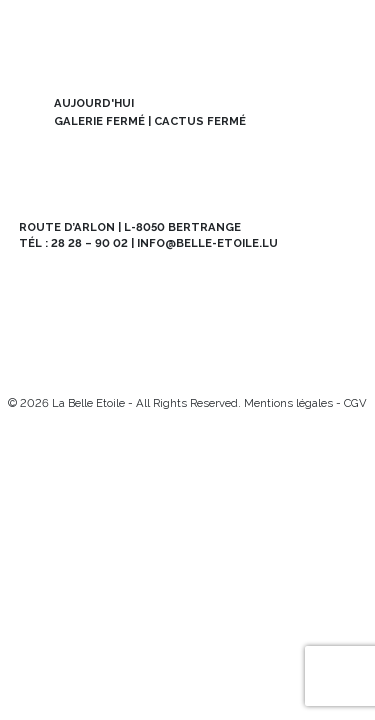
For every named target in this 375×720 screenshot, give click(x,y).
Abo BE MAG (271, 286)
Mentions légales (288, 403)
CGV (355, 403)
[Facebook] (61, 369)
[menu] (339, 36)
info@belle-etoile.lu (207, 243)
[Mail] (93, 369)
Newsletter (103, 286)
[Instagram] (29, 369)
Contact (271, 324)
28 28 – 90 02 (89, 243)
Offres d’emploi (103, 324)
